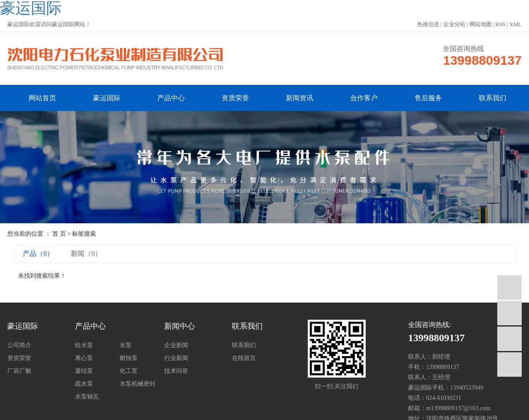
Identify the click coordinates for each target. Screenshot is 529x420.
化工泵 (129, 371)
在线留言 (244, 358)
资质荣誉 (235, 98)
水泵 (126, 345)
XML (515, 24)
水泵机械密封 (138, 384)
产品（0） (38, 253)
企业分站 (454, 24)
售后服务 (428, 98)
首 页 (59, 234)
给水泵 (84, 345)
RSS (500, 24)
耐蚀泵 (129, 358)
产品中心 (171, 98)
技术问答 (176, 371)
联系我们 (493, 98)
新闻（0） (86, 253)
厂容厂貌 (19, 371)
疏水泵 (84, 384)
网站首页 (42, 98)
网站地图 (481, 24)
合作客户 (364, 98)
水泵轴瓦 (87, 397)
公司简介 (19, 345)
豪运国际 (107, 98)
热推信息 (428, 24)
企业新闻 (176, 345)
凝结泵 (84, 371)
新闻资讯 (300, 98)
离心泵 (84, 358)
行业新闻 (176, 358)
